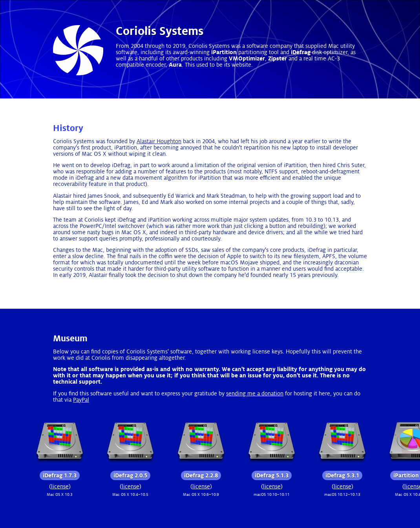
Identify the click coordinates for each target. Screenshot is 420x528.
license (60, 486)
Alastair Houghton (159, 141)
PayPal (81, 400)
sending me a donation (255, 393)
